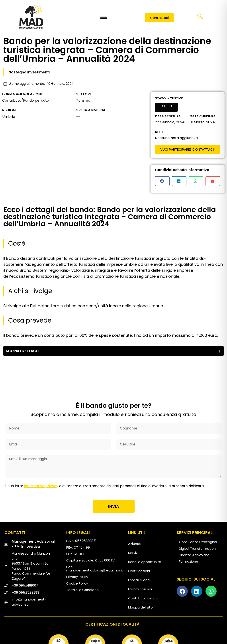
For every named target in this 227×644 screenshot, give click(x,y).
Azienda (135, 544)
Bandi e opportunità (145, 562)
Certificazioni (139, 571)
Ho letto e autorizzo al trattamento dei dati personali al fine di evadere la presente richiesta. (107, 486)
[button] (162, 181)
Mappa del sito (140, 607)
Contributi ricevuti (143, 598)
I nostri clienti (139, 580)
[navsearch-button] (200, 18)
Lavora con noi (140, 589)
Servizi (133, 553)
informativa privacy (41, 486)
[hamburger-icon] (104, 17)
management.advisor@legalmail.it (95, 570)
